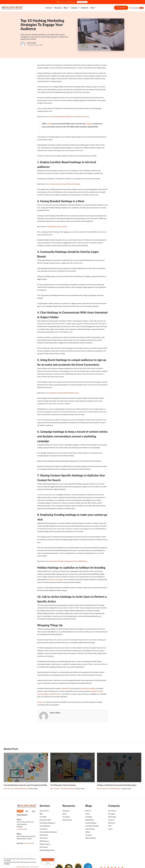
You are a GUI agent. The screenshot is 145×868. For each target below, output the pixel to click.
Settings (47, 863)
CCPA (32, 867)
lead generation (65, 688)
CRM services (59, 694)
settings (11, 863)
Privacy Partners (20, 867)
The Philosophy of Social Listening (64, 782)
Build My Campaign (82, 2)
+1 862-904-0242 (22, 829)
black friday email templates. (56, 579)
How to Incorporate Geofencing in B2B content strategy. (65, 184)
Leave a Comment (9, 789)
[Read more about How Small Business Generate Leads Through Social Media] (26, 765)
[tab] (20, 811)
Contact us (41, 702)
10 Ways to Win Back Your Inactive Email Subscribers (119, 782)
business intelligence (44, 694)
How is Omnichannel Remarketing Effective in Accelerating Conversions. (70, 116)
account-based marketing (89, 688)
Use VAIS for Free (121, 8)
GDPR (27, 867)
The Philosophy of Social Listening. (58, 226)
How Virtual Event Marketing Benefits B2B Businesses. (64, 393)
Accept (47, 859)
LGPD (36, 867)
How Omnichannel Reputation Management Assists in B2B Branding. (69, 561)
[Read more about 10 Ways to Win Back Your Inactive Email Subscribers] (119, 765)
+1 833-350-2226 (29, 843)
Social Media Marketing (22, 789)
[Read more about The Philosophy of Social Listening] (72, 765)
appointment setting (97, 691)
